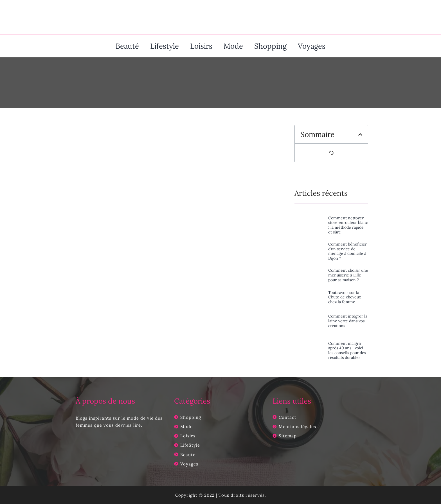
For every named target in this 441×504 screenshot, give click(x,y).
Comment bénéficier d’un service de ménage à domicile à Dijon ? (347, 251)
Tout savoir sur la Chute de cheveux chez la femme (345, 297)
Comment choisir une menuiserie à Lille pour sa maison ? (348, 275)
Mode (233, 46)
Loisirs (201, 46)
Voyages (312, 46)
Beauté (127, 46)
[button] (360, 134)
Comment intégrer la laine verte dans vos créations (348, 321)
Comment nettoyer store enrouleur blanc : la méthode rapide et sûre (348, 225)
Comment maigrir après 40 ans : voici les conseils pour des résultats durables (347, 350)
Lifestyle (165, 46)
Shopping (270, 46)
